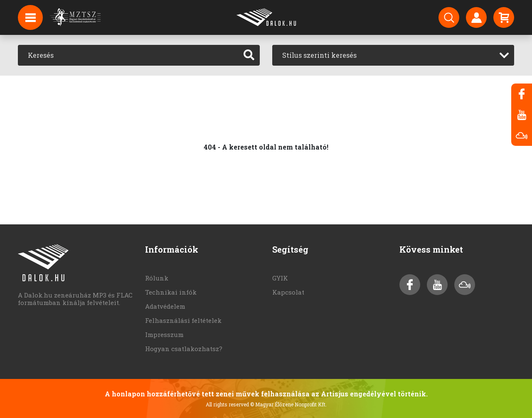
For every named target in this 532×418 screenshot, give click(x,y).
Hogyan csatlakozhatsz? (184, 349)
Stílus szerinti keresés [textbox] (319, 55)
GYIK (280, 278)
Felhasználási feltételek (183, 320)
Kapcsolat (288, 292)
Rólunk (157, 278)
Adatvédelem (165, 306)
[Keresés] (128, 55)
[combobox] (393, 55)
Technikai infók (171, 292)
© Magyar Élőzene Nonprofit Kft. (288, 404)
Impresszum (164, 334)
